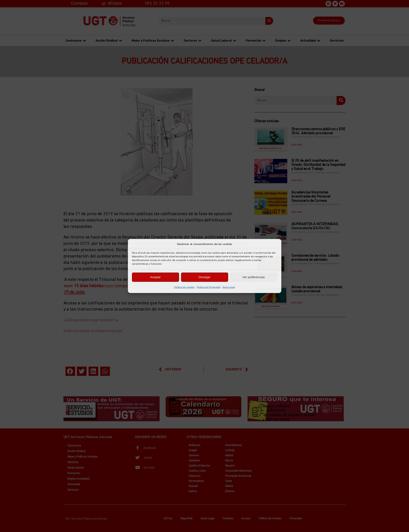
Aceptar (155, 277)
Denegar (205, 277)
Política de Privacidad (208, 287)
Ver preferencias (254, 277)
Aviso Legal (229, 287)
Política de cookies (184, 287)
